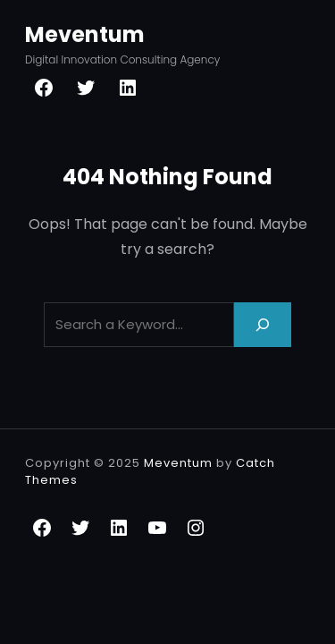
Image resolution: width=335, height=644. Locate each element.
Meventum (85, 34)
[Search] (263, 324)
